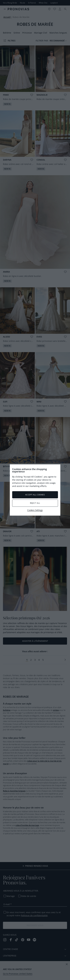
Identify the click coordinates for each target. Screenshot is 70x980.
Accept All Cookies (35, 495)
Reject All (35, 503)
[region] (35, 490)
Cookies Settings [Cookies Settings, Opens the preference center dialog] (35, 510)
